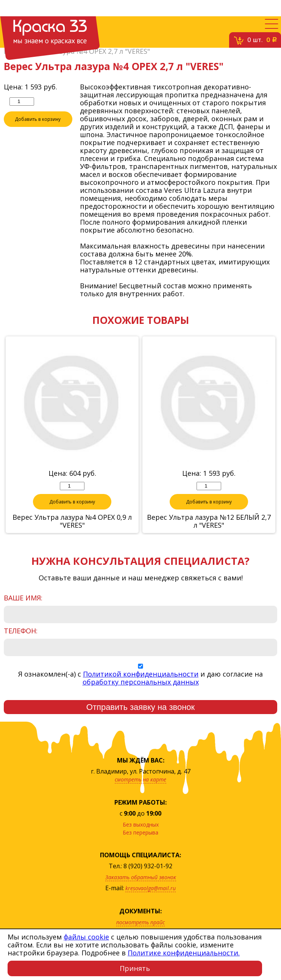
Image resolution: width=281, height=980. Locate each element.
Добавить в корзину (38, 119)
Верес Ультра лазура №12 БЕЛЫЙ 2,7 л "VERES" (209, 522)
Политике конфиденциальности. (184, 953)
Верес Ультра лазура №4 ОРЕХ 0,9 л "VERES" (72, 522)
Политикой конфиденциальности (141, 674)
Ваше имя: (23, 598)
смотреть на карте (140, 780)
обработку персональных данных (141, 682)
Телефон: (21, 631)
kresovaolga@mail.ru (151, 889)
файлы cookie (86, 937)
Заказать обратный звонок (141, 878)
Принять (135, 968)
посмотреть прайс (140, 923)
